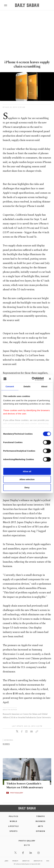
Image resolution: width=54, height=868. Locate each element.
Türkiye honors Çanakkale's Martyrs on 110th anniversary (25, 785)
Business (41, 821)
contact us (38, 861)
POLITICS (14, 816)
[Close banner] (50, 379)
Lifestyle (13, 826)
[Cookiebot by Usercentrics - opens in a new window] (33, 379)
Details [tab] (27, 386)
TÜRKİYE (40, 816)
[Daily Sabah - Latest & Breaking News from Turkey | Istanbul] (27, 5)
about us (26, 861)
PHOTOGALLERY (17, 793)
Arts (41, 826)
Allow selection (27, 479)
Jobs (6, 861)
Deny (27, 487)
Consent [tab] (10, 386)
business (6, 744)
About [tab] (44, 386)
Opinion (40, 831)
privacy (15, 861)
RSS (48, 861)
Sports (13, 831)
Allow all (27, 471)
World (13, 821)
